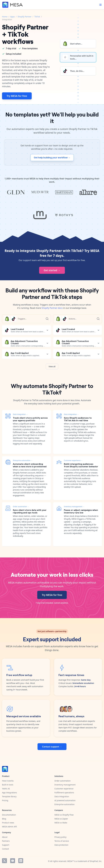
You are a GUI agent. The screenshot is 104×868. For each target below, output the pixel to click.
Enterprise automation (64, 804)
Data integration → (20, 414)
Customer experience (64, 789)
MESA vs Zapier (61, 819)
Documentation (9, 815)
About (5, 837)
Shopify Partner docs (52, 308)
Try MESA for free (17, 96)
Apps (13, 17)
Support (6, 845)
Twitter (4, 861)
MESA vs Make (61, 823)
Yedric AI (6, 789)
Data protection (61, 845)
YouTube (13, 861)
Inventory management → (74, 507)
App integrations (9, 793)
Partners (6, 841)
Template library (9, 796)
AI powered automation (65, 800)
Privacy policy (60, 837)
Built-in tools (8, 785)
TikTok (37, 17)
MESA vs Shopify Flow (64, 815)
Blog (4, 819)
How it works (8, 781)
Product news (8, 823)
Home (5, 17)
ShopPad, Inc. (96, 861)
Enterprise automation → (23, 460)
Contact (5, 849)
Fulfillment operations (64, 793)
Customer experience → (73, 460)
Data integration (62, 796)
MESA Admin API (9, 827)
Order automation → (21, 507)
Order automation (62, 781)
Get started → (52, 270)
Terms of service (62, 841)
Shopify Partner (25, 17)
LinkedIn (21, 861)
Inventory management (65, 785)
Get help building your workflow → (52, 158)
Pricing (5, 800)
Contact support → (52, 747)
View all (52, 366)
